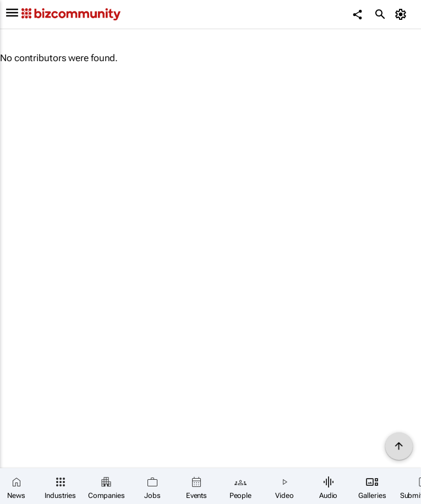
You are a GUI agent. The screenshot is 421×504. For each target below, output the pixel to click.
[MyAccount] (402, 14)
